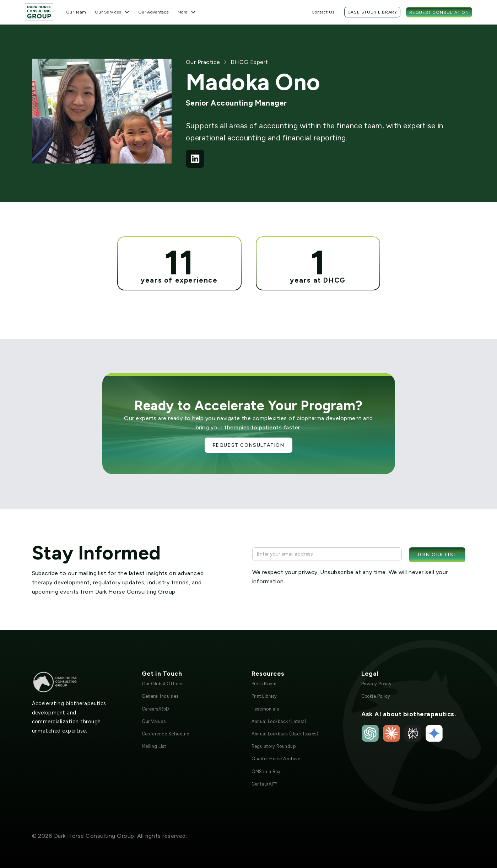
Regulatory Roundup (274, 746)
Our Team (76, 12)
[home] (39, 12)
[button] (112, 12)
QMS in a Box (266, 771)
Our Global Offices (163, 684)
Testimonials (265, 709)
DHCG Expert (249, 62)
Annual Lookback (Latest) (279, 721)
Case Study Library (372, 12)
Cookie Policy (376, 696)
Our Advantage (154, 12)
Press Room (264, 684)
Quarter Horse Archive (276, 759)
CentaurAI (264, 784)
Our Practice (203, 62)
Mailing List (154, 746)
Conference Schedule (166, 734)
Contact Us (323, 12)
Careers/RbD (156, 709)
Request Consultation (439, 12)
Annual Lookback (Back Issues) (285, 734)
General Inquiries (160, 696)
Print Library (264, 696)
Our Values (154, 721)
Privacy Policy (377, 684)
